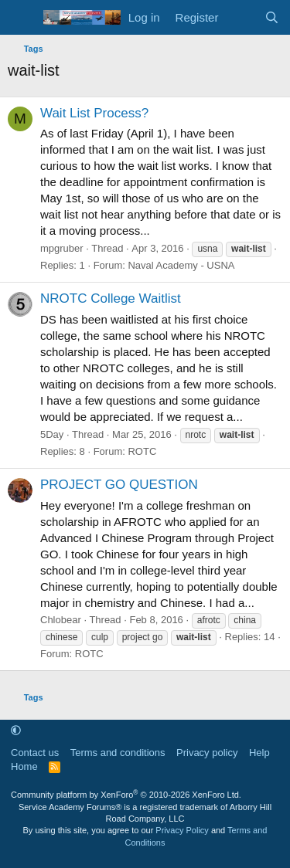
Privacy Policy (182, 830)
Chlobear (61, 620)
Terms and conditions (118, 753)
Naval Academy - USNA (181, 265)
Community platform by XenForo (126, 795)
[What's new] (241, 17)
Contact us (35, 753)
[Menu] (21, 18)
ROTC (142, 451)
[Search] (272, 17)
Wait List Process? (94, 113)
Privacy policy (207, 753)
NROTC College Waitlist (111, 298)
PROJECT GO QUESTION (119, 485)
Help (259, 753)
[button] (16, 731)
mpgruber (62, 248)
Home (24, 766)
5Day (52, 434)
